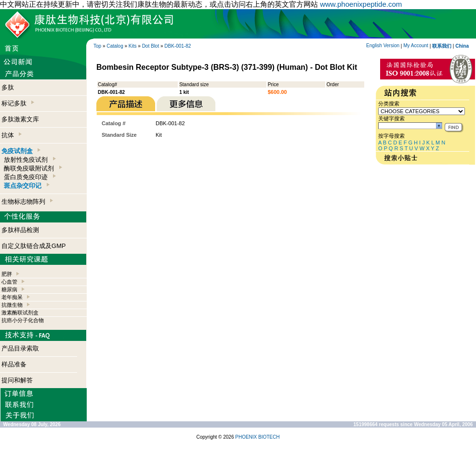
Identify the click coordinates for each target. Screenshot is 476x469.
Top (97, 46)
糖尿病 (9, 289)
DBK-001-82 (178, 46)
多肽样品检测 (20, 230)
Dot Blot (151, 46)
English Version (383, 46)
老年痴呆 (12, 297)
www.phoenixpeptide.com (361, 4)
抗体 (12, 135)
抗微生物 (12, 305)
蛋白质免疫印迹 (30, 177)
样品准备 (14, 364)
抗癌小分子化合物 (23, 320)
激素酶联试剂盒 (20, 313)
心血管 (9, 282)
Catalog (115, 46)
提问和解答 (17, 380)
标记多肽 (18, 103)
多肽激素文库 (20, 119)
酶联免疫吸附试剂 (33, 168)
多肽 (8, 87)
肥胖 (7, 274)
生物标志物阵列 (27, 202)
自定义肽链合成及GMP (34, 246)
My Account (416, 46)
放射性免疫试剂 (30, 160)
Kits (133, 46)
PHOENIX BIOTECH (257, 437)
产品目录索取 (20, 348)
